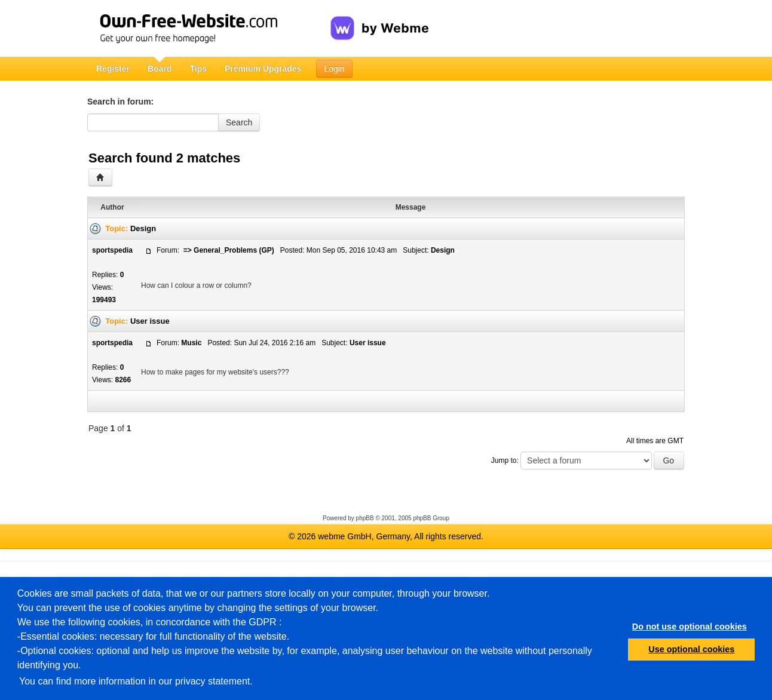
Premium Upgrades (263, 69)
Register (113, 69)
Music (191, 343)
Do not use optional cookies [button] (690, 627)
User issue (150, 321)
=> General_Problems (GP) (227, 250)
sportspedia (112, 250)
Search (239, 122)
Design (143, 228)
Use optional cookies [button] (691, 649)
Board (160, 69)
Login (334, 69)
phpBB (365, 518)
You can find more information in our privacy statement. (136, 681)
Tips (198, 69)
